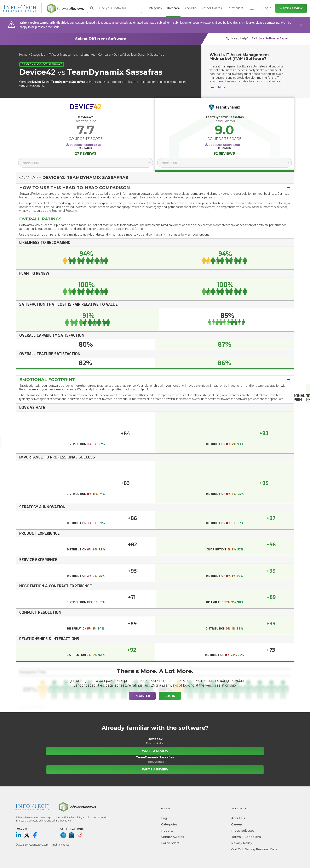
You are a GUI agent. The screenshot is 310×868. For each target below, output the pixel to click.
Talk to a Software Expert (271, 39)
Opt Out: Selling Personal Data (254, 849)
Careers (237, 824)
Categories (155, 8)
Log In (170, 696)
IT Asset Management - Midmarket (72, 55)
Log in (166, 818)
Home (23, 55)
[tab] (155, 188)
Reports (167, 831)
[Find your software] (119, 8)
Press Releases (243, 831)
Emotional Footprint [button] (47, 380)
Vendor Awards (212, 8)
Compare (173, 8)
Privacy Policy (242, 843)
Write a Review (291, 8)
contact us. (272, 23)
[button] (155, 188)
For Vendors (235, 8)
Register (142, 696)
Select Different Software (101, 39)
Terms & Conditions (246, 837)
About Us (191, 8)
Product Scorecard (86, 145)
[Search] (92, 8)
